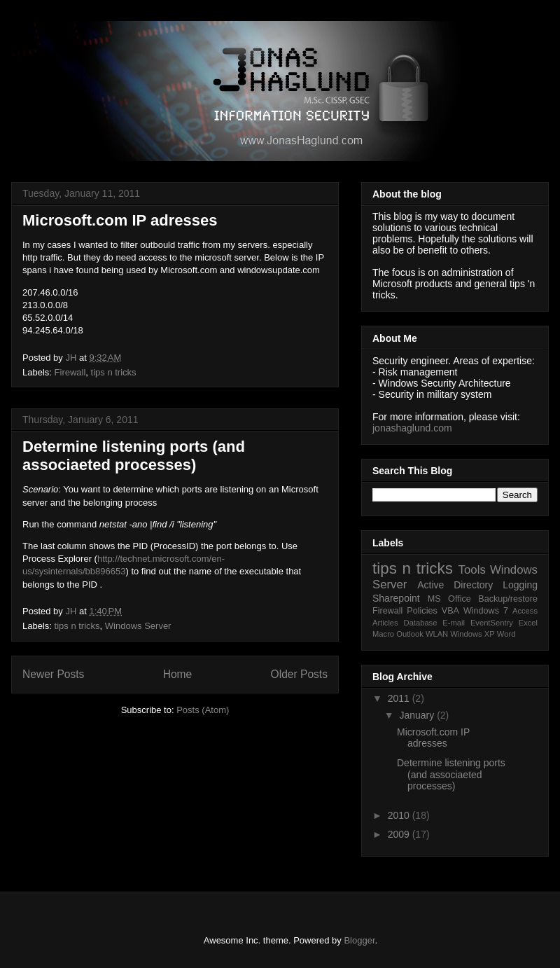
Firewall (70, 372)
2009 (400, 834)
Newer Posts (53, 674)
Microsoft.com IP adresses (120, 220)
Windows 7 (486, 611)
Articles (385, 623)
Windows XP (472, 634)
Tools (472, 570)
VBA (450, 611)
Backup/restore (508, 599)
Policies (422, 611)
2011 (400, 698)
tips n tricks (114, 372)
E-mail (454, 623)
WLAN (437, 634)
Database (421, 623)
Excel (528, 623)
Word (506, 634)
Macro (383, 634)
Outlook (410, 634)
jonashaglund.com (412, 428)
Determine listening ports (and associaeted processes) (134, 456)
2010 (400, 815)
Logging (520, 585)
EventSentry (492, 623)
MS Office (449, 599)
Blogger (359, 940)
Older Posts (299, 674)
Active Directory (455, 585)
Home (178, 674)
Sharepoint (396, 598)
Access (525, 611)
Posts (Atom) (203, 710)
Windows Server (138, 626)
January (418, 715)
